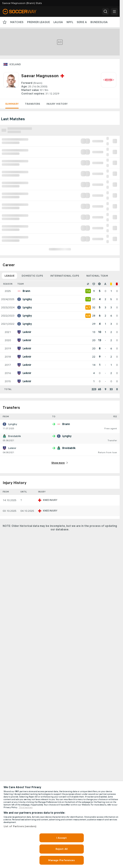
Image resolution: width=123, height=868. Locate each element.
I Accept (62, 838)
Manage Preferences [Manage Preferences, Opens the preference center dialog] (61, 860)
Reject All (61, 849)
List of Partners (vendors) (20, 826)
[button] (105, 12)
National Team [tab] (97, 276)
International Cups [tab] (65, 276)
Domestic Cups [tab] (32, 276)
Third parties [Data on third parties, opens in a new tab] (26, 807)
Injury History (57, 104)
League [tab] (9, 276)
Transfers (32, 104)
